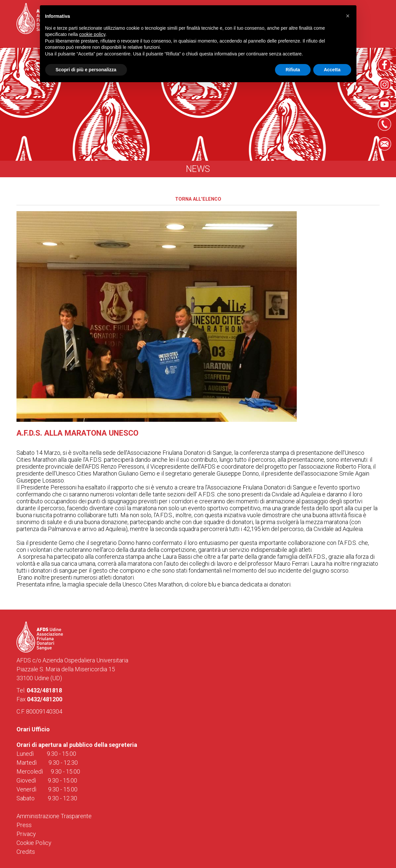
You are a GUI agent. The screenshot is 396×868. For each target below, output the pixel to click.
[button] (348, 16)
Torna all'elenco (198, 199)
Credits (26, 852)
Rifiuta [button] (293, 70)
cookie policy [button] (92, 34)
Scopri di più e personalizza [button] (86, 70)
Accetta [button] (332, 70)
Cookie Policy (34, 843)
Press (24, 825)
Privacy (26, 834)
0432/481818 (44, 690)
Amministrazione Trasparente (54, 816)
